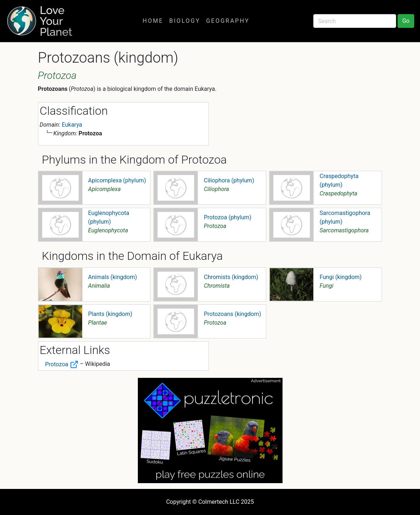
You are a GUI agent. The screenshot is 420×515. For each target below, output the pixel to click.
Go (406, 21)
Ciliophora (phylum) (229, 180)
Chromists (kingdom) (231, 277)
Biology (185, 21)
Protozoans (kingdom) (232, 314)
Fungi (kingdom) (340, 277)
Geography (228, 21)
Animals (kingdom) (113, 277)
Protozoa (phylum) (227, 217)
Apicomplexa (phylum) (117, 180)
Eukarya (72, 125)
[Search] (355, 21)
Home (153, 21)
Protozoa (62, 364)
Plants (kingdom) (110, 314)
